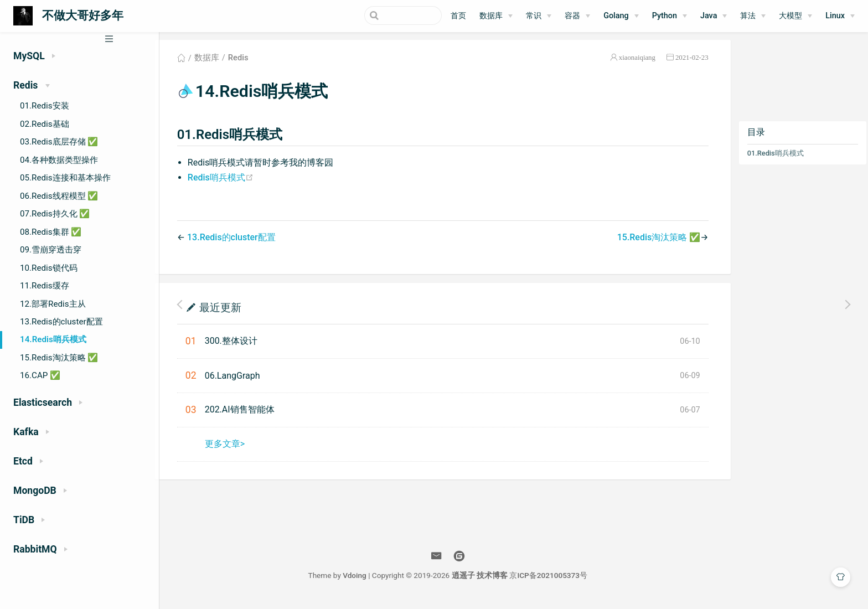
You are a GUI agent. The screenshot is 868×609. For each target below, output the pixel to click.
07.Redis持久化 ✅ (55, 214)
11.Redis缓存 (45, 286)
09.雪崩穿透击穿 (51, 250)
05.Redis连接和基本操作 (65, 178)
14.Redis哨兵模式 (53, 339)
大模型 (790, 16)
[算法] (753, 16)
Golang (616, 16)
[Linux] (840, 16)
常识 (534, 16)
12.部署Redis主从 (53, 304)
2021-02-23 (691, 63)
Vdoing (363, 580)
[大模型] (795, 16)
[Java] (714, 16)
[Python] (670, 16)
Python (665, 16)
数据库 (491, 16)
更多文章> (236, 449)
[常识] (539, 16)
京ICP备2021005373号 (557, 580)
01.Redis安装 (45, 106)
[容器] (577, 16)
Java (709, 16)
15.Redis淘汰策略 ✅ (59, 358)
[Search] (386, 16)
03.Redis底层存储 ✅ (59, 142)
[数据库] (496, 16)
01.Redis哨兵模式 (774, 159)
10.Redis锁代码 (49, 268)
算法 (748, 16)
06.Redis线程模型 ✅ (59, 196)
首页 (458, 16)
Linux (835, 16)
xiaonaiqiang (636, 63)
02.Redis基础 (45, 124)
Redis (250, 63)
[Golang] (621, 16)
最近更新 (232, 312)
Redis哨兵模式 (232, 182)
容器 (572, 16)
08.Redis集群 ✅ (51, 232)
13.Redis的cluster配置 (61, 322)
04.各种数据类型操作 (59, 160)
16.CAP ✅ (40, 375)
